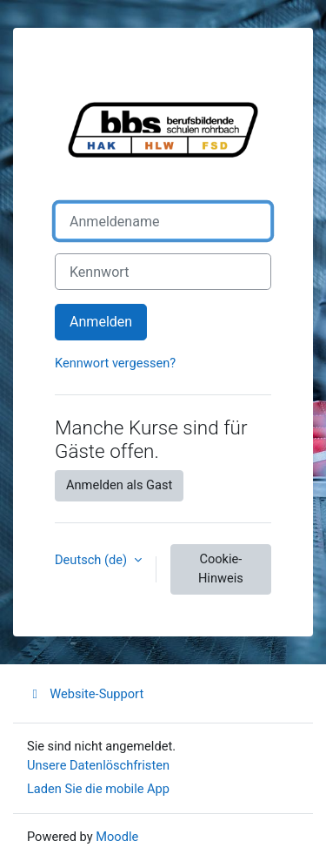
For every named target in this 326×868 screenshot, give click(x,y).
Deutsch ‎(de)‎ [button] (93, 560)
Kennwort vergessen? (115, 363)
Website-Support (85, 694)
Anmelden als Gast (119, 485)
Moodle (117, 837)
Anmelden (101, 322)
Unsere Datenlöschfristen (98, 765)
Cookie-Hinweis (221, 569)
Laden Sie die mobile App (98, 789)
